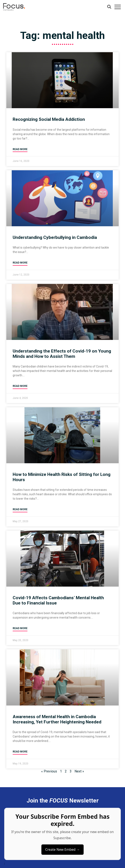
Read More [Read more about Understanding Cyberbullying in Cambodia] (20, 263)
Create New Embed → (62, 849)
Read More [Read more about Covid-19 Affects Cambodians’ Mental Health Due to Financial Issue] (20, 628)
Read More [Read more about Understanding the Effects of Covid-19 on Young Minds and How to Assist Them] (20, 386)
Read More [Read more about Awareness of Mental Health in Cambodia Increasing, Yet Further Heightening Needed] (20, 752)
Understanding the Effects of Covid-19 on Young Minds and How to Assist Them (62, 354)
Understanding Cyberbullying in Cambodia (55, 237)
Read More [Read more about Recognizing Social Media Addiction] (20, 149)
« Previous (49, 771)
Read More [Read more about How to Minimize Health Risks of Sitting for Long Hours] (20, 509)
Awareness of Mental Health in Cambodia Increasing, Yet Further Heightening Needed (57, 719)
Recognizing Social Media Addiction (49, 119)
